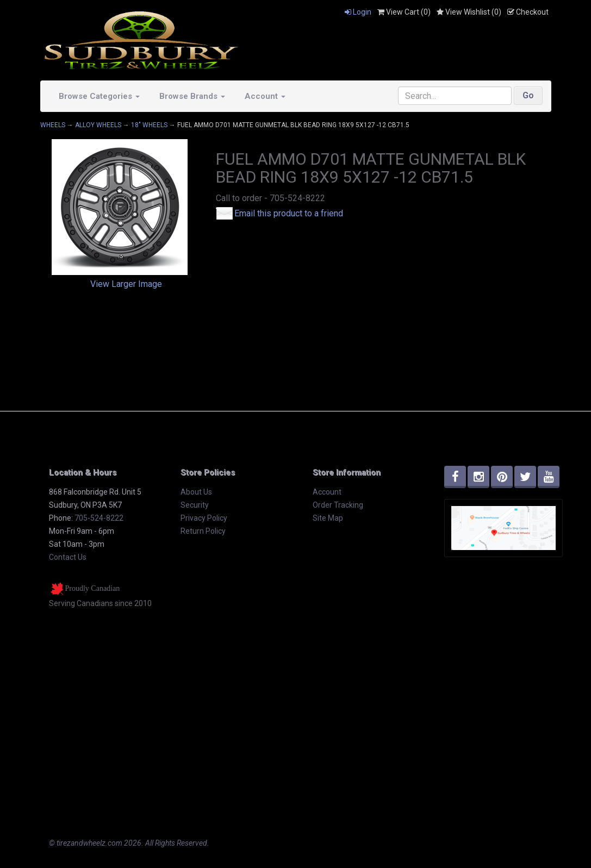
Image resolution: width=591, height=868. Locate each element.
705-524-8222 (99, 518)
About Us (196, 492)
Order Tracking (338, 505)
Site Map (328, 518)
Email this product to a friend (289, 213)
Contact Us (68, 557)
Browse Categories (99, 96)
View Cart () (404, 12)
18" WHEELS (149, 125)
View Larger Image (126, 284)
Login (358, 12)
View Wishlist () (469, 12)
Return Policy (203, 531)
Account (265, 96)
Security (195, 505)
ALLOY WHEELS (98, 125)
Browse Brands (192, 96)
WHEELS (53, 125)
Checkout (528, 12)
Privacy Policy (204, 518)
